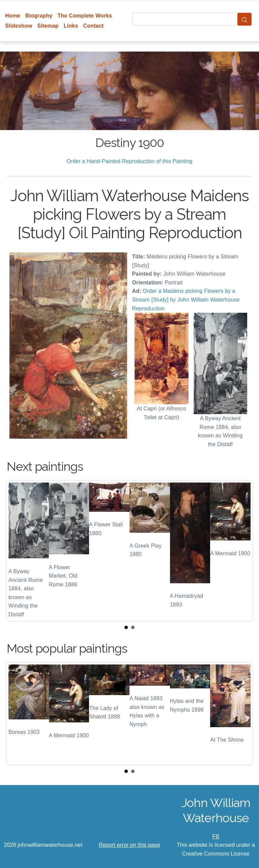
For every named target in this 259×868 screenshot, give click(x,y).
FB (216, 836)
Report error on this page (129, 845)
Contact (94, 26)
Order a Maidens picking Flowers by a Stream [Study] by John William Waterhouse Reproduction (186, 300)
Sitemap (48, 26)
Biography (39, 16)
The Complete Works (85, 16)
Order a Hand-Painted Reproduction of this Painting (129, 161)
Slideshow (19, 26)
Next (242, 551)
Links (71, 26)
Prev (17, 551)
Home (13, 16)
